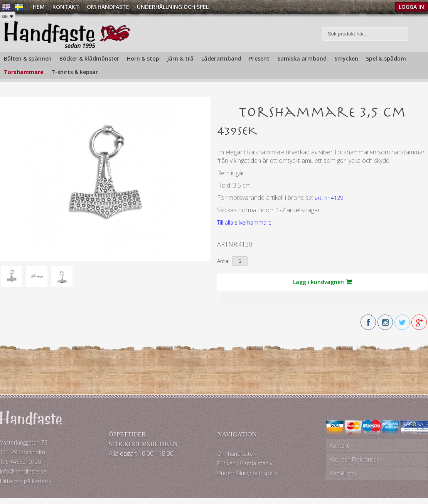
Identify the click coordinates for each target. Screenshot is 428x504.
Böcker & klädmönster (89, 58)
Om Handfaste (108, 7)
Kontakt (66, 7)
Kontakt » (341, 446)
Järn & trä (180, 58)
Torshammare (24, 72)
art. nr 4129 (329, 198)
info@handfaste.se (23, 471)
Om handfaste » (237, 454)
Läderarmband (221, 58)
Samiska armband (302, 58)
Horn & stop (143, 58)
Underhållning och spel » (247, 473)
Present (259, 58)
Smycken (346, 58)
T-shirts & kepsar (75, 72)
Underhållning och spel (173, 7)
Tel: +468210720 (20, 462)
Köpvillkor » (344, 473)
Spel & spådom (386, 58)
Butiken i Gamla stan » (245, 463)
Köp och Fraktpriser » (356, 459)
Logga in (411, 7)
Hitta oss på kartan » (26, 481)
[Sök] (365, 34)
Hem (39, 7)
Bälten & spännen (28, 58)
